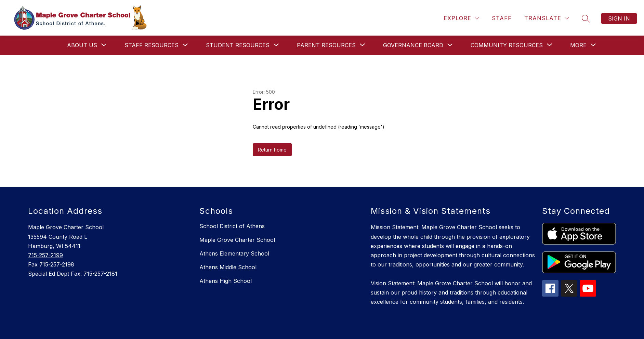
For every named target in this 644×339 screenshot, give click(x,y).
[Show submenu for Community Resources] (507, 45)
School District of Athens (232, 226)
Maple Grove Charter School (237, 240)
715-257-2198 (57, 264)
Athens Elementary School (234, 253)
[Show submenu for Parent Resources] (326, 45)
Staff (502, 18)
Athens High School (226, 281)
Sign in (619, 18)
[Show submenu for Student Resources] (238, 45)
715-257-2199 (45, 255)
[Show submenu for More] (578, 45)
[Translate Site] (547, 18)
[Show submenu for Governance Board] (413, 45)
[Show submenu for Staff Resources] (152, 45)
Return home (272, 150)
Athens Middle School (228, 267)
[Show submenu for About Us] (82, 45)
